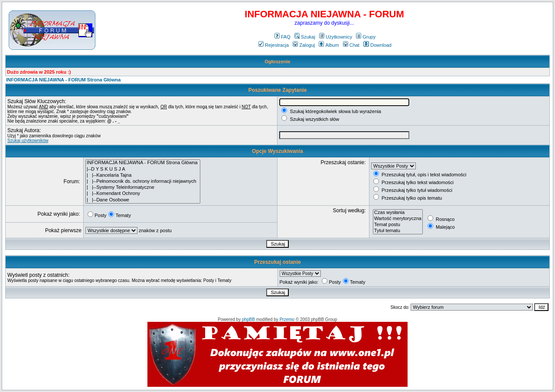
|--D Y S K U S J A (143, 169)
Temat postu (398, 225)
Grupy (366, 37)
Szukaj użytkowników (28, 141)
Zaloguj (304, 45)
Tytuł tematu (398, 231)
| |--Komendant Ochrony (143, 194)
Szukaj (305, 37)
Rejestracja (274, 45)
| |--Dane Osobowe (143, 200)
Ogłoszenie (277, 62)
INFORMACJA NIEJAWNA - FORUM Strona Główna (63, 80)
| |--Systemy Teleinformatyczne (143, 188)
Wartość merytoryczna (398, 219)
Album (329, 45)
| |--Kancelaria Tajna (143, 175)
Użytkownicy (336, 37)
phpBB (248, 319)
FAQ (282, 37)
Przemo (287, 319)
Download (377, 45)
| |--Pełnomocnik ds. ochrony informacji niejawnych (143, 181)
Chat (351, 45)
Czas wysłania (398, 213)
